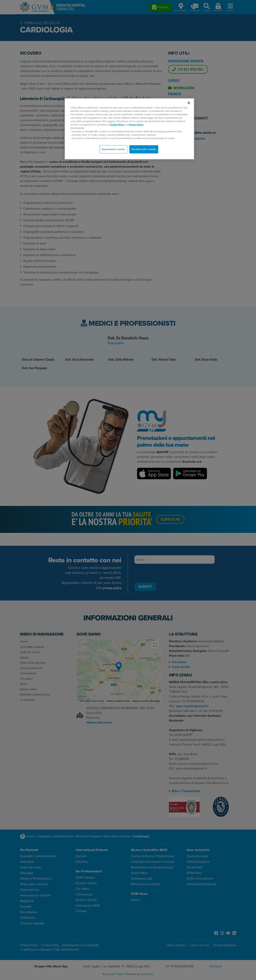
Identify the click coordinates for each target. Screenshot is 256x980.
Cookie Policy (117, 125)
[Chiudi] (189, 103)
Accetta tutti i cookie (144, 149)
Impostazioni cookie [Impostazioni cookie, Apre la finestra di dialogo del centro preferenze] (113, 149)
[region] (129, 129)
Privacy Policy (136, 125)
